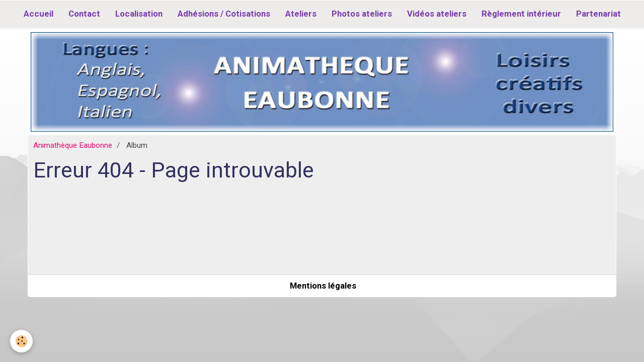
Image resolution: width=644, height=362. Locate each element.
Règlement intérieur (521, 14)
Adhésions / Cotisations (224, 14)
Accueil (38, 14)
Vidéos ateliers (437, 14)
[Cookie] (21, 341)
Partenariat (598, 14)
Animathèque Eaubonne (73, 145)
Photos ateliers (362, 14)
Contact (84, 14)
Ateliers (301, 14)
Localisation (139, 14)
